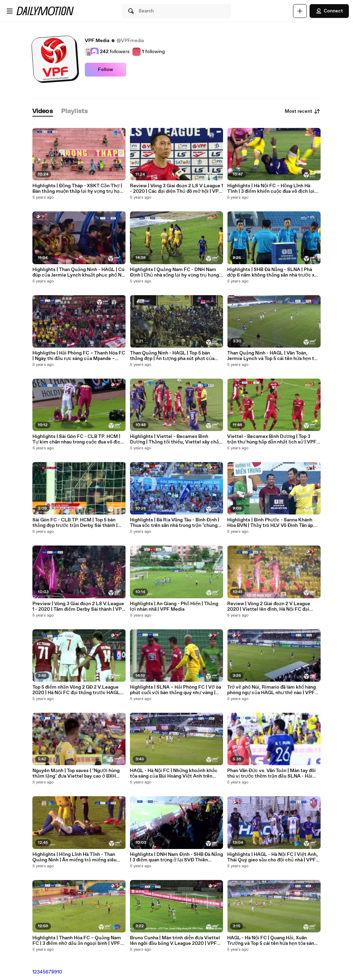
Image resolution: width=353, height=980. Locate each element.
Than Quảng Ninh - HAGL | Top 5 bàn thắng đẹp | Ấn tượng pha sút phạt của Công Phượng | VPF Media (172, 356)
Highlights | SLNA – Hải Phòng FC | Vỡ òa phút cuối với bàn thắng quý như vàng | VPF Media (175, 690)
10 (60, 972)
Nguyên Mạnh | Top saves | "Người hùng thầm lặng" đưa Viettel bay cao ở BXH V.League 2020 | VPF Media (76, 773)
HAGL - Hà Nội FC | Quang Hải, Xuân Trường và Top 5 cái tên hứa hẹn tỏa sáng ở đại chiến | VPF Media (272, 941)
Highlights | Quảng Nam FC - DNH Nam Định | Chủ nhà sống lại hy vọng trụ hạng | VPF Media (176, 272)
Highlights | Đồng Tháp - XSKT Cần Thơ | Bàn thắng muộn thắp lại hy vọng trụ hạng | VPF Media (79, 189)
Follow (105, 70)
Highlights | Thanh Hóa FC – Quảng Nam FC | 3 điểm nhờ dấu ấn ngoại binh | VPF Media (77, 941)
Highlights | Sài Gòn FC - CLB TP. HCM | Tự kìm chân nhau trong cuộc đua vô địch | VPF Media (79, 439)
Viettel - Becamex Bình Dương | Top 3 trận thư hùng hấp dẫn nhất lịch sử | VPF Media (272, 439)
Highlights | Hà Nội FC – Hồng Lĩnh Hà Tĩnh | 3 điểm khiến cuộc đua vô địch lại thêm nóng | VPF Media (271, 189)
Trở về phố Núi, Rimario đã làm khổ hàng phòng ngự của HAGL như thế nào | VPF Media (271, 690)
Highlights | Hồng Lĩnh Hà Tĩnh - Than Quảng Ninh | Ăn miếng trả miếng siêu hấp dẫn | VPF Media (74, 857)
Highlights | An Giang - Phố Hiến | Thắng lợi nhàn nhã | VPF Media (174, 607)
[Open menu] (10, 11)
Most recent (303, 111)
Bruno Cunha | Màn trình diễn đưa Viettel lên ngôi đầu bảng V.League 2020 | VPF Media (175, 941)
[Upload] (300, 11)
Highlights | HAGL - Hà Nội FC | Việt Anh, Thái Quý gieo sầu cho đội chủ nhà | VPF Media (273, 857)
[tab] (43, 112)
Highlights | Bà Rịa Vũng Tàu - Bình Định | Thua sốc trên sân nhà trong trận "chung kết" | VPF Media (175, 523)
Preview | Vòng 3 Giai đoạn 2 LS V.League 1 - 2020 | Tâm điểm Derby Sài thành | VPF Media (79, 607)
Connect (329, 11)
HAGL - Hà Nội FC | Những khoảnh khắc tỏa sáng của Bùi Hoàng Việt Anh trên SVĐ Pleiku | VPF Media (174, 773)
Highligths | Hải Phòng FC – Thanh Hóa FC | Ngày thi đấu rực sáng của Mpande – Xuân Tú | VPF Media (79, 356)
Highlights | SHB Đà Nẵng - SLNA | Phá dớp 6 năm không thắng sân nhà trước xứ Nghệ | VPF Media (272, 272)
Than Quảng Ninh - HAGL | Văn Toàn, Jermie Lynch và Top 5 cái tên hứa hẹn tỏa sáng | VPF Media (273, 356)
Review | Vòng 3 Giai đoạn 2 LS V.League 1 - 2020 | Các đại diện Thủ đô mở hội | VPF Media (176, 189)
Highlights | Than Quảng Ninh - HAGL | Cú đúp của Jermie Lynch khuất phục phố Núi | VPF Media (79, 272)
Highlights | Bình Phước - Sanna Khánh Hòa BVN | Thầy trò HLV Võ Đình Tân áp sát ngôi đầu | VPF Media (270, 523)
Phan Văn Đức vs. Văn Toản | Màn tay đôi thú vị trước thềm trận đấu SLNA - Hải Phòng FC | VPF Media (271, 773)
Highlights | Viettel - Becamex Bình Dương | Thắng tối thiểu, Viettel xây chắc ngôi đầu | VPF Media (176, 439)
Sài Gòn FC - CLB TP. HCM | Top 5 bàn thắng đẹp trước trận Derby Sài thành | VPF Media (75, 523)
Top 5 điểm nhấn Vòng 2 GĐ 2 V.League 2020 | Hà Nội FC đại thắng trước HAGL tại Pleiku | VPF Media (76, 690)
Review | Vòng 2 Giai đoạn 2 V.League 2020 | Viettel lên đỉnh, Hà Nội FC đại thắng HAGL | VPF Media (269, 607)
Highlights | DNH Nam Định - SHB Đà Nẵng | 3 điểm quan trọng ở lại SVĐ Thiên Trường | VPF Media (176, 857)
